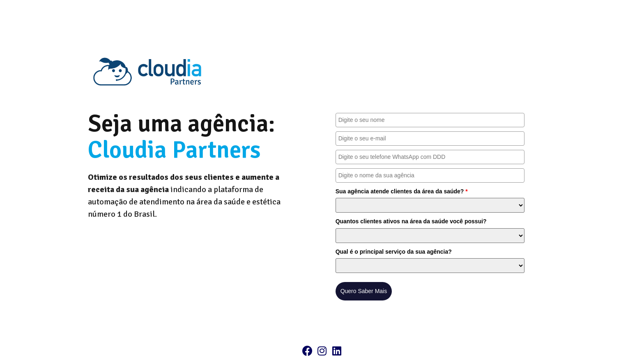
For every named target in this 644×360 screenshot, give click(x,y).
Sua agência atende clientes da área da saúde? (402, 191)
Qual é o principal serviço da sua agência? (394, 252)
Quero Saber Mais (364, 291)
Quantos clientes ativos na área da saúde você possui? (411, 221)
